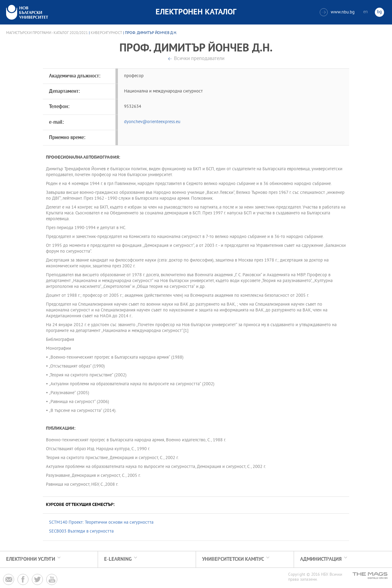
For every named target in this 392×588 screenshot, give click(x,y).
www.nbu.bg (337, 12)
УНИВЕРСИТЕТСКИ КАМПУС (233, 559)
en (366, 12)
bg (379, 12)
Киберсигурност (106, 33)
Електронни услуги (31, 559)
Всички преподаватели (199, 59)
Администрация (321, 559)
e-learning (118, 559)
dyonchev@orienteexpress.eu (152, 122)
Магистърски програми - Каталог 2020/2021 (47, 33)
